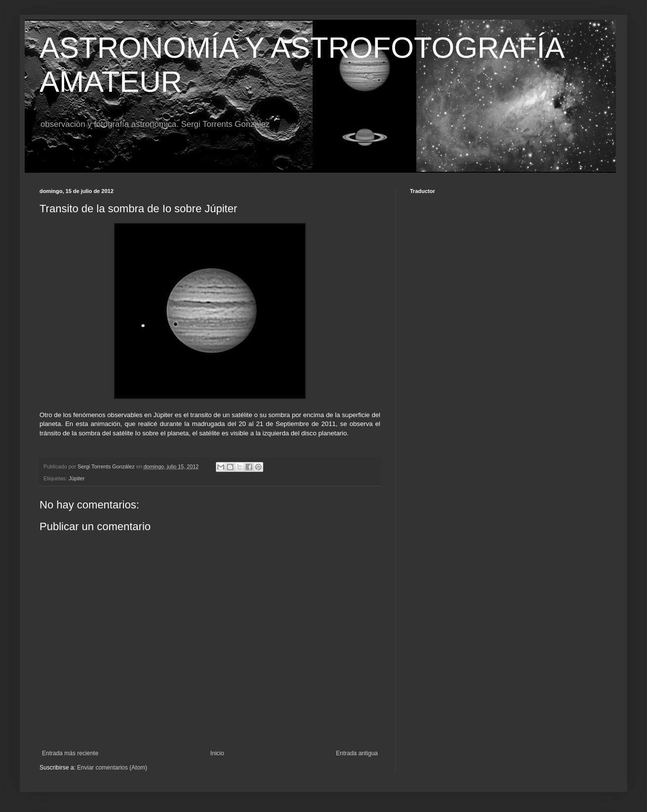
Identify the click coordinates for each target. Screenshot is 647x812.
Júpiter (77, 478)
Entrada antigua (357, 753)
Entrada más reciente (70, 753)
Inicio (217, 753)
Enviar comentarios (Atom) (112, 768)
